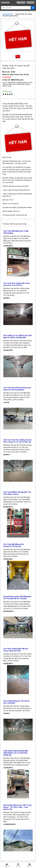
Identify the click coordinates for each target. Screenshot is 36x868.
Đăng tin (30, 3)
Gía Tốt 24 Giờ (8, 14)
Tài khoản (21, 3)
